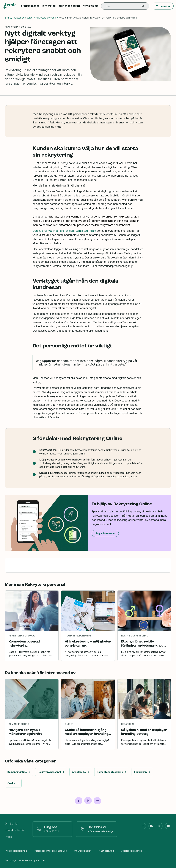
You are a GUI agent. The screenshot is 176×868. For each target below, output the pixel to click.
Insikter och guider (69, 6)
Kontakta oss (91, 6)
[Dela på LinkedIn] (88, 801)
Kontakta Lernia (15, 830)
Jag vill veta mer (105, 533)
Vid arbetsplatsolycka (16, 851)
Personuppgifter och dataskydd (51, 851)
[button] (143, 6)
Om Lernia (11, 824)
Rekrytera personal (46, 18)
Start (8, 18)
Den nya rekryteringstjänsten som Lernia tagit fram (64, 231)
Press (8, 837)
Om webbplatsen (83, 851)
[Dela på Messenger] (97, 801)
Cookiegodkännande (131, 851)
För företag (49, 6)
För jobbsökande (30, 6)
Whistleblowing (106, 851)
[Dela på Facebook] (79, 801)
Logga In (163, 6)
